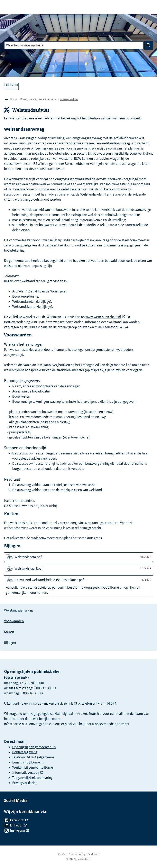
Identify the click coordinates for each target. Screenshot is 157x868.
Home (13, 99)
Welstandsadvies (69, 99)
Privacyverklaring (25, 783)
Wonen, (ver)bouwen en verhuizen (38, 99)
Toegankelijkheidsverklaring (32, 778)
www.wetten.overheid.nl (105, 317)
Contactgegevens (25, 752)
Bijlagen (10, 643)
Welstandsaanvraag (18, 610)
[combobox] (74, 45)
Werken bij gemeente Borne (33, 767)
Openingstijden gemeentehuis (34, 747)
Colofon (62, 854)
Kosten (9, 632)
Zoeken (148, 45)
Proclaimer (93, 854)
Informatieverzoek (28, 772)
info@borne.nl (33, 762)
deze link (68, 703)
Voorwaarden (14, 621)
